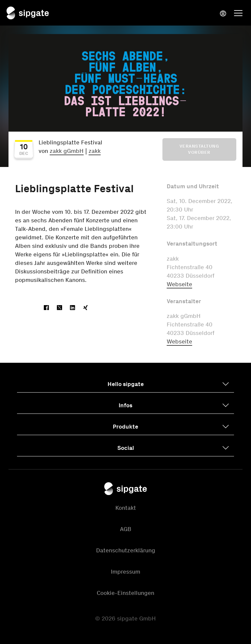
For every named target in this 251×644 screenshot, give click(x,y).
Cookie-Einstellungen (125, 593)
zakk (95, 151)
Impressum (125, 572)
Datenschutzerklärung (126, 550)
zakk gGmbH (67, 151)
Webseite (179, 284)
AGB (126, 529)
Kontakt (126, 508)
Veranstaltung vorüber (199, 149)
